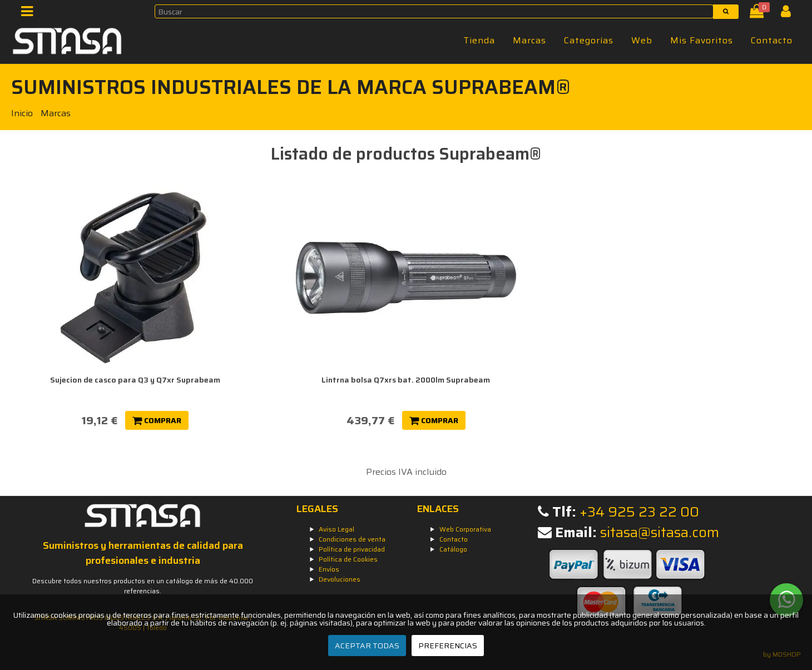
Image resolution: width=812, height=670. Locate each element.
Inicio (22, 113)
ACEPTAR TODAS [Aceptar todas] (367, 646)
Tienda (479, 40)
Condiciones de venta (352, 539)
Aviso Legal (336, 529)
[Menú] (30, 14)
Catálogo (453, 549)
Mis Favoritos (702, 40)
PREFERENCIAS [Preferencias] (448, 646)
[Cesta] (759, 14)
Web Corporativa (465, 529)
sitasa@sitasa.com (660, 532)
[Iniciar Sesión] (790, 14)
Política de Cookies (348, 559)
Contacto (772, 40)
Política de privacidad (352, 549)
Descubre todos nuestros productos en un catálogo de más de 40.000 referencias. (143, 586)
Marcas (529, 40)
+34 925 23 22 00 (639, 512)
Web (642, 40)
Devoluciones (340, 579)
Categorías (589, 40)
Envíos (329, 569)
